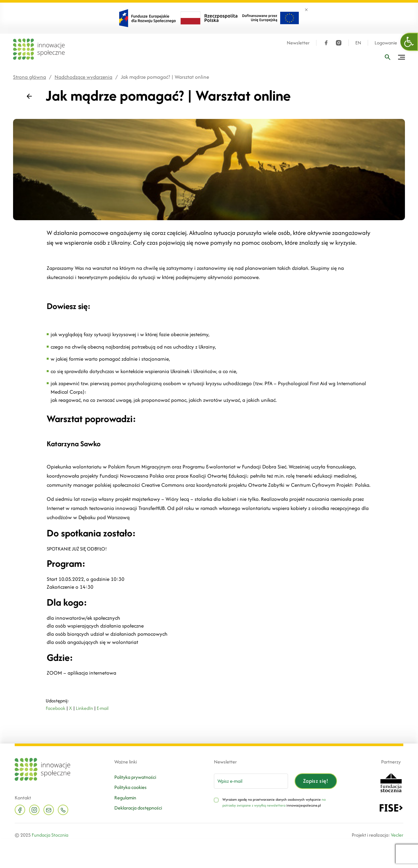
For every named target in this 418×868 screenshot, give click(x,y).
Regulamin (125, 798)
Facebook (56, 708)
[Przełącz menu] (402, 57)
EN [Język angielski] (358, 43)
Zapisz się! (316, 781)
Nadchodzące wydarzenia (83, 77)
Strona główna (30, 77)
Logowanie (386, 43)
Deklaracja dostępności (138, 808)
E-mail (103, 708)
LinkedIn (84, 708)
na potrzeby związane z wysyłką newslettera (274, 802)
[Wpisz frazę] (388, 57)
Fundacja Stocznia (50, 835)
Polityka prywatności (135, 777)
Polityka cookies (130, 787)
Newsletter (298, 43)
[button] (409, 42)
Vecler (397, 835)
